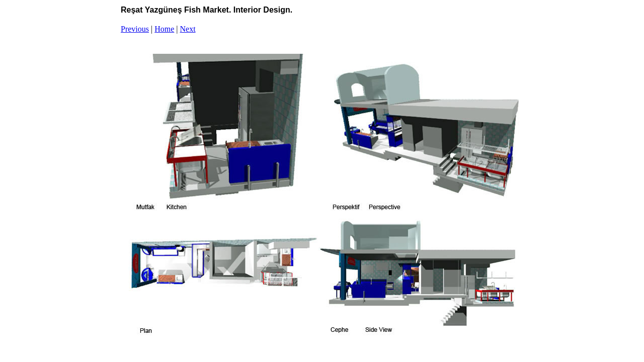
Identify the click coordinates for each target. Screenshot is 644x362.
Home (164, 29)
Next (188, 29)
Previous (135, 29)
